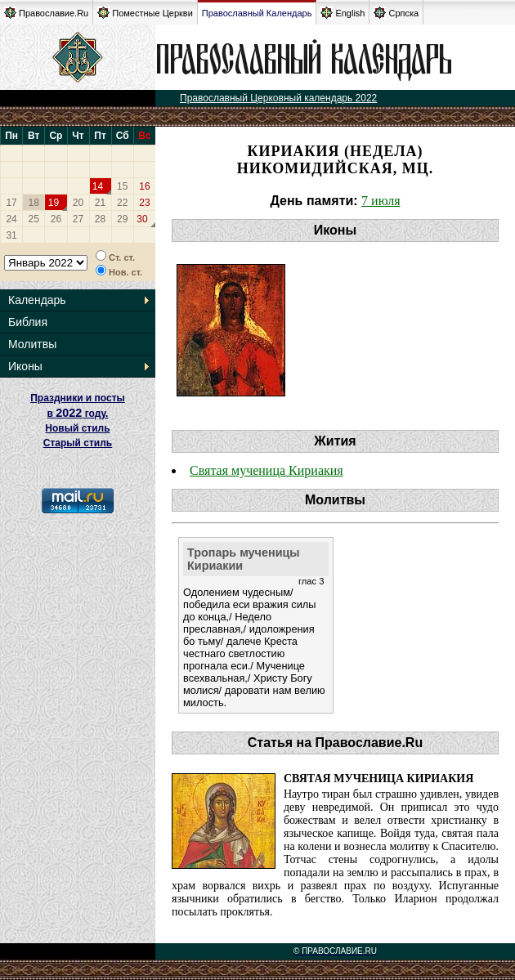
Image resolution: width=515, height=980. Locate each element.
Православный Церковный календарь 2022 (278, 98)
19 (54, 203)
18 (34, 203)
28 (100, 219)
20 (78, 203)
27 (78, 219)
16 (144, 186)
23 (144, 203)
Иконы (25, 366)
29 (122, 219)
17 (11, 203)
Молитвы (32, 344)
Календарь (37, 300)
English (343, 13)
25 (34, 219)
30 (142, 219)
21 (100, 203)
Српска (396, 13)
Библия (28, 322)
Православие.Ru (46, 13)
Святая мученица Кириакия (266, 470)
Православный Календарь (257, 13)
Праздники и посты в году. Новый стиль (78, 413)
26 (56, 219)
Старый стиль (78, 443)
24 (11, 219)
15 (122, 186)
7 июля (381, 201)
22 (122, 203)
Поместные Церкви (145, 13)
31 (11, 235)
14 (98, 186)
